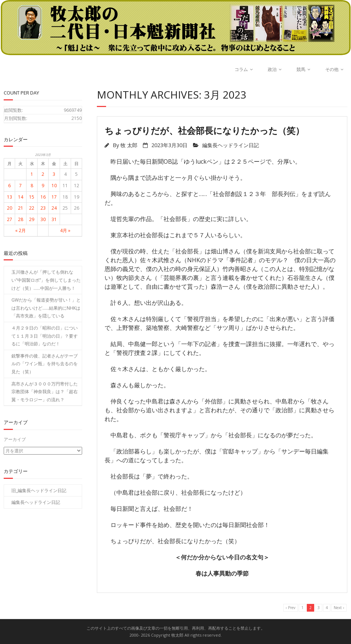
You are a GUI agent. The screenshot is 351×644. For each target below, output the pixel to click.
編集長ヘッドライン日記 (231, 145)
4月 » (65, 230)
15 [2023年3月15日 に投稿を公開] (32, 197)
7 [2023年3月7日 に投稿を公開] (20, 186)
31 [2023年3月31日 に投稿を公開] (54, 219)
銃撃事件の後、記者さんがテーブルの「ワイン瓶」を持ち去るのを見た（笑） (45, 364)
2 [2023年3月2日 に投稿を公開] (43, 174)
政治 (272, 69)
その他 (332, 69)
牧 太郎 (129, 145)
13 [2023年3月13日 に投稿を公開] (10, 197)
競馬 (301, 69)
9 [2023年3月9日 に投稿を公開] (43, 186)
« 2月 (20, 230)
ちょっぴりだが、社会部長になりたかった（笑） (204, 130)
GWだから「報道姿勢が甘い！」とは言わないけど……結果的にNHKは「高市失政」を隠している (46, 308)
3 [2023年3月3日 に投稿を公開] (54, 174)
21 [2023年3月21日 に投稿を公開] (21, 208)
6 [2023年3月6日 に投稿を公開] (9, 186)
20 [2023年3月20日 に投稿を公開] (10, 208)
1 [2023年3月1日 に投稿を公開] (32, 174)
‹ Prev (291, 608)
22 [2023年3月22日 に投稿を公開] (32, 208)
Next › (339, 608)
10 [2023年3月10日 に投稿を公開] (54, 186)
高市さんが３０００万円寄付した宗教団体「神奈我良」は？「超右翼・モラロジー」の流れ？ (45, 392)
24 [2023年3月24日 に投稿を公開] (54, 208)
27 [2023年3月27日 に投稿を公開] (10, 219)
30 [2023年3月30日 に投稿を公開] (43, 219)
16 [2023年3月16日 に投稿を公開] (43, 197)
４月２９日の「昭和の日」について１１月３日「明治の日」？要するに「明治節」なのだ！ (45, 336)
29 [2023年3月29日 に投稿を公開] (32, 219)
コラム (241, 69)
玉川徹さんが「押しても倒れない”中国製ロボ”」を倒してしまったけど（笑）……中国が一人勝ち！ (46, 280)
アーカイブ (15, 439)
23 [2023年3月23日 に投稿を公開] (43, 208)
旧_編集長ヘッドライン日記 (39, 490)
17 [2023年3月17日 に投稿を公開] (54, 197)
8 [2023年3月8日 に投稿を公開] (32, 186)
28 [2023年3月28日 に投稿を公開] (21, 219)
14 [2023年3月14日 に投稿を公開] (21, 197)
